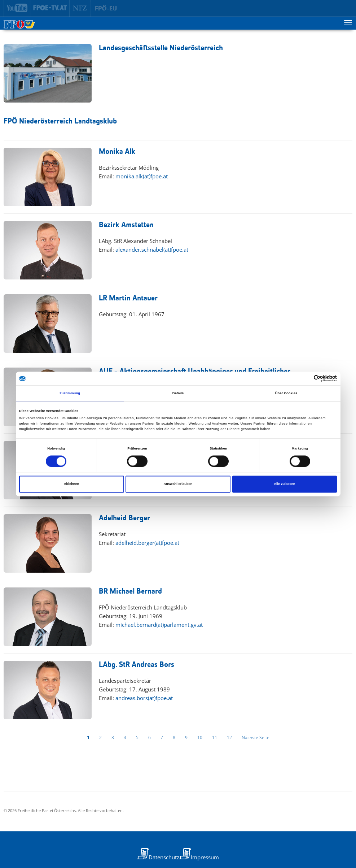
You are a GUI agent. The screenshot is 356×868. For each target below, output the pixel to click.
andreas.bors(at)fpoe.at (144, 698)
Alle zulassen (284, 484)
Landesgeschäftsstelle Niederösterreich (161, 48)
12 (229, 737)
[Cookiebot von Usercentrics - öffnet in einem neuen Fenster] (305, 379)
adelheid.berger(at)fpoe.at (147, 543)
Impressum (205, 857)
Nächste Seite (256, 737)
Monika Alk (117, 152)
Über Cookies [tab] (286, 393)
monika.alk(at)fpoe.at (142, 176)
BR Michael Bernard (130, 592)
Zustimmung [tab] (70, 393)
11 (215, 737)
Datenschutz (164, 857)
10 (200, 737)
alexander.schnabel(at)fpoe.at (152, 249)
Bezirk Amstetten (126, 225)
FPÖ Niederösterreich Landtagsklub (60, 121)
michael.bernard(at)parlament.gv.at (159, 625)
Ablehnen (72, 484)
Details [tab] (178, 393)
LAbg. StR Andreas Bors (137, 665)
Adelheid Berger (124, 518)
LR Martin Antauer (128, 298)
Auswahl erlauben (178, 484)
